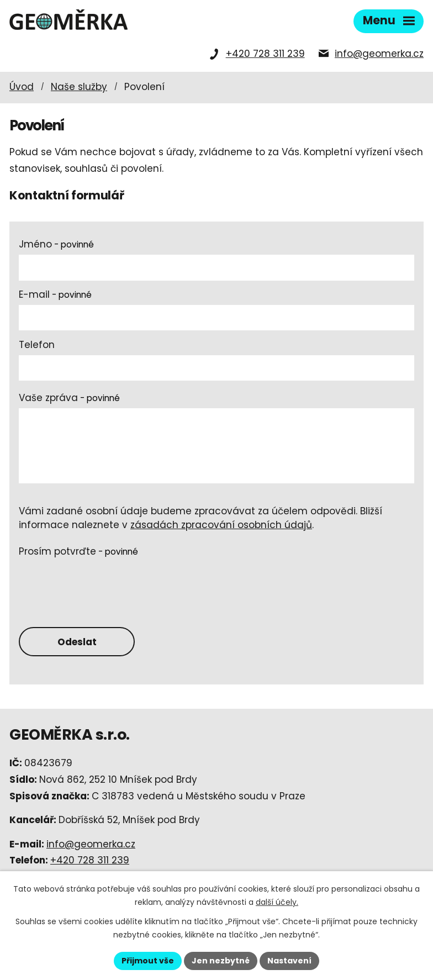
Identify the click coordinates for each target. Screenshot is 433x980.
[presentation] (103, 583)
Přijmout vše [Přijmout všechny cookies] (148, 961)
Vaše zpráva (69, 398)
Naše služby (79, 87)
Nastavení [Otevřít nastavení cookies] (289, 961)
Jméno (56, 244)
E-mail (55, 294)
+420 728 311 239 (265, 54)
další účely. (277, 902)
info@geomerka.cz (379, 54)
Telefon (37, 345)
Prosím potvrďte (78, 551)
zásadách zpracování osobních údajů (221, 525)
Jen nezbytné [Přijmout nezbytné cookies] (221, 961)
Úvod (22, 87)
